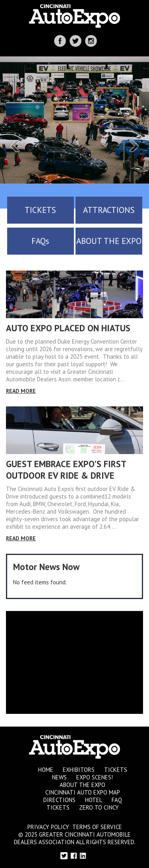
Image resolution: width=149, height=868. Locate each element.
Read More (21, 391)
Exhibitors (79, 770)
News (59, 777)
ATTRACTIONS (109, 210)
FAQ (117, 800)
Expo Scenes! (95, 777)
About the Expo (82, 785)
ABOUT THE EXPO (109, 241)
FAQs (40, 241)
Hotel (94, 800)
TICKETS (40, 210)
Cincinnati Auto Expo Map (83, 792)
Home (46, 770)
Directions (59, 800)
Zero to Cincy (99, 807)
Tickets (116, 770)
